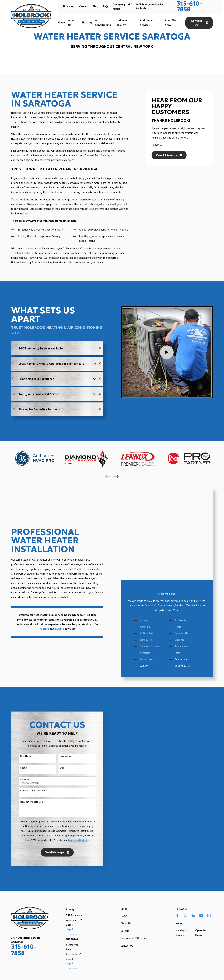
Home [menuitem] (61, 22)
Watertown (151, 574)
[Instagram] (209, 836)
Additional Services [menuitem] (146, 23)
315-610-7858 (189, 7)
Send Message (52, 773)
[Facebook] (177, 836)
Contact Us (200, 23)
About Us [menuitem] (72, 23)
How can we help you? (27, 722)
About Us (126, 844)
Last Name (60, 677)
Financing (69, 6)
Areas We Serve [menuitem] (170, 23)
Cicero (183, 541)
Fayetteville (187, 548)
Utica (183, 567)
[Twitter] (185, 836)
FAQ (105, 6)
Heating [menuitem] (87, 22)
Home (124, 836)
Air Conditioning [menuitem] (103, 23)
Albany (149, 535)
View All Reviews (169, 155)
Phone (18, 688)
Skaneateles (187, 561)
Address (19, 700)
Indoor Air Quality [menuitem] (123, 23)
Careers (83, 6)
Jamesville (151, 554)
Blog (95, 6)
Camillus (150, 541)
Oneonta (185, 554)
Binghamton (186, 535)
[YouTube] (201, 836)
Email (57, 688)
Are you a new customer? (28, 711)
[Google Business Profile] (193, 836)
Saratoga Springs (155, 561)
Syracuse (150, 567)
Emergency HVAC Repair (134, 859)
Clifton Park (152, 548)
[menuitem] (15, 922)
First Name (21, 677)
